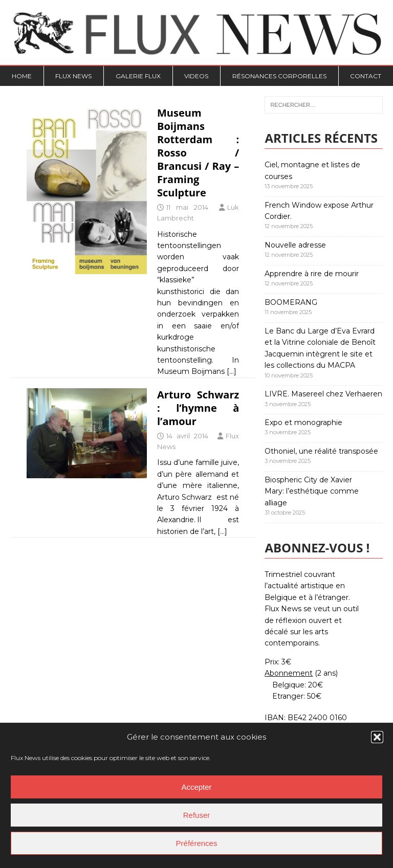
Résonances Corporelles (279, 76)
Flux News (73, 76)
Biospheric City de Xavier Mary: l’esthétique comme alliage (312, 491)
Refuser (197, 815)
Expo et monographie (303, 422)
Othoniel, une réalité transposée (321, 451)
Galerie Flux (138, 76)
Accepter (196, 787)
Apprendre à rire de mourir (312, 274)
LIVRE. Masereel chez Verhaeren (323, 394)
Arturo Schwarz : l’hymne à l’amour (198, 408)
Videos (196, 76)
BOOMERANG (291, 302)
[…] (232, 371)
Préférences (197, 843)
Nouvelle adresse (295, 245)
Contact (366, 76)
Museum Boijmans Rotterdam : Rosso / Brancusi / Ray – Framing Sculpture (198, 153)
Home (22, 76)
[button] (377, 737)
